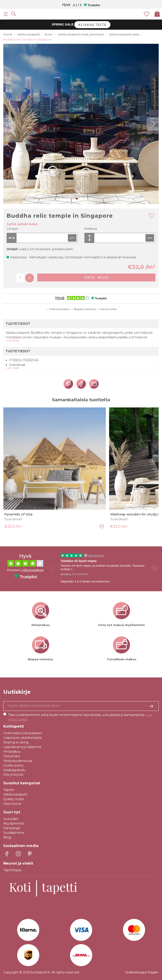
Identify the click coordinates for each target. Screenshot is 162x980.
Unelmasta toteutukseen (23, 733)
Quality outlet (14, 799)
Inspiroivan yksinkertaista (22, 738)
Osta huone (12, 804)
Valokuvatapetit (15, 794)
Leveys (12, 229)
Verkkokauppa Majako (142, 972)
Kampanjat (12, 828)
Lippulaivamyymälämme (22, 747)
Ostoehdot (12, 756)
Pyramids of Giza (18, 514)
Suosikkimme (14, 833)
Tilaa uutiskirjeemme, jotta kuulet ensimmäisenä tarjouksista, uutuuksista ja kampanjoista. (80, 717)
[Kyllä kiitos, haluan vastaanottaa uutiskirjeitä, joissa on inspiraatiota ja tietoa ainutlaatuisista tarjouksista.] (81, 706)
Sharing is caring (16, 742)
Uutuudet (11, 819)
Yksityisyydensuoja (18, 761)
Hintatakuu (12, 752)
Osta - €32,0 (96, 277)
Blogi (7, 837)
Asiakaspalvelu (14, 770)
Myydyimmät (14, 823)
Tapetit (9, 790)
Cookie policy (13, 765)
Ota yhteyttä (13, 775)
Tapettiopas (12, 870)
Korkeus (91, 229)
